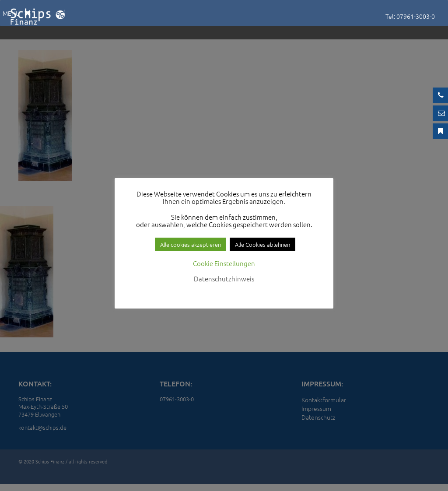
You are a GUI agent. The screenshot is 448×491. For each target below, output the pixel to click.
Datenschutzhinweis (224, 279)
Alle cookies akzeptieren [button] (191, 244)
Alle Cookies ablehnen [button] (262, 244)
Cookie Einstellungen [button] (224, 263)
